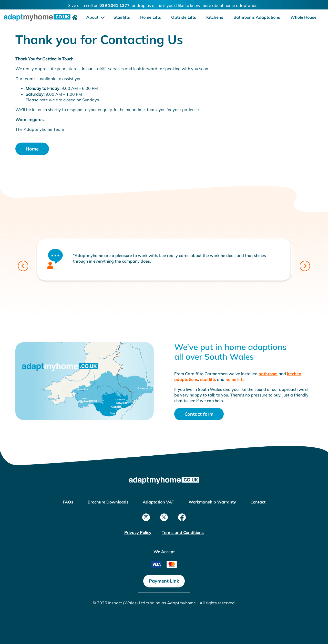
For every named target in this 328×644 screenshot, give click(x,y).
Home (32, 149)
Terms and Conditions (183, 532)
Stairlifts (122, 17)
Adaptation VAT (158, 502)
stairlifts (208, 379)
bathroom (268, 374)
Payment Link (164, 581)
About (93, 17)
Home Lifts (151, 17)
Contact (258, 502)
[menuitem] (74, 17)
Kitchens (215, 17)
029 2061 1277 (115, 5)
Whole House (303, 17)
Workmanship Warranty (212, 502)
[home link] (37, 19)
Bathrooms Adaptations (257, 17)
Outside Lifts (184, 17)
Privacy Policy (138, 532)
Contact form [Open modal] (199, 414)
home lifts (235, 379)
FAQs (68, 502)
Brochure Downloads (108, 502)
